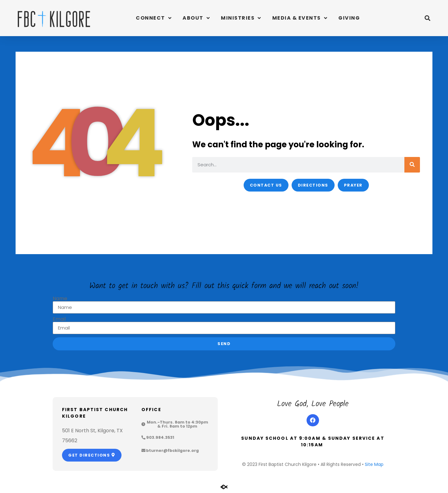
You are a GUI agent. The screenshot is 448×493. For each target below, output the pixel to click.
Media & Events (300, 18)
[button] (427, 18)
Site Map (374, 464)
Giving (349, 18)
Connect (154, 18)
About (196, 18)
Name (60, 299)
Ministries (241, 18)
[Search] (412, 165)
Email (59, 319)
